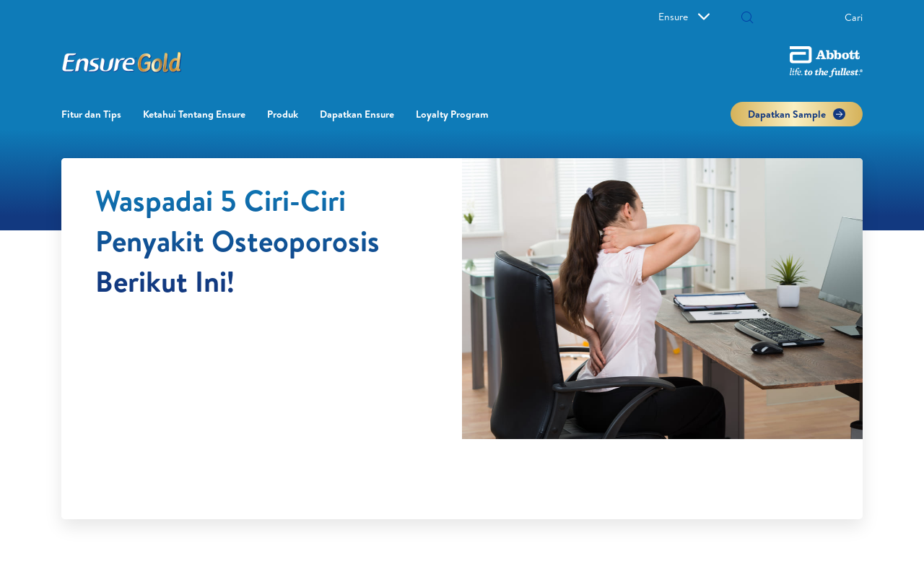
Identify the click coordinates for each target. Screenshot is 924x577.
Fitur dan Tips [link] (91, 114)
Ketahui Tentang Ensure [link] (194, 114)
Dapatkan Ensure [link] (357, 114)
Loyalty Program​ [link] (452, 114)
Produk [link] (283, 114)
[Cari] (747, 19)
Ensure (684, 17)
